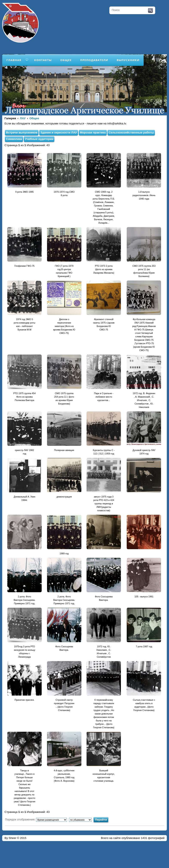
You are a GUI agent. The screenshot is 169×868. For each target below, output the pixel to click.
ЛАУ (23, 118)
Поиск (150, 11)
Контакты (43, 60)
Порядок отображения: (36, 819)
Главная (14, 60)
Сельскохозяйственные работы (131, 133)
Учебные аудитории (39, 139)
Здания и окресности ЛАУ (59, 133)
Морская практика (93, 133)
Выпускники (128, 60)
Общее (66, 60)
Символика (14, 139)
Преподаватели (94, 60)
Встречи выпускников (22, 133)
